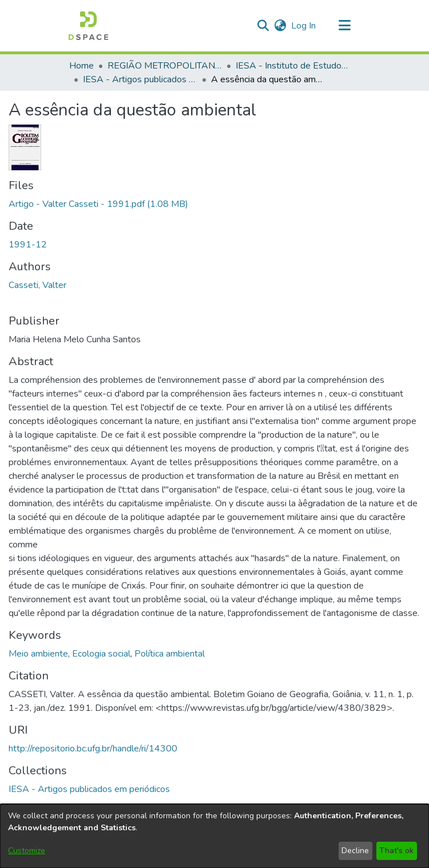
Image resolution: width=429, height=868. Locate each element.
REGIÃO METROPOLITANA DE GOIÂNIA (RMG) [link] (165, 66)
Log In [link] (304, 26)
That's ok (396, 851)
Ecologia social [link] (101, 654)
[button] (88, 26)
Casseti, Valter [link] (37, 285)
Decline (355, 851)
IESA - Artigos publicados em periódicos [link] (140, 79)
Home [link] (82, 66)
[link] (98, 204)
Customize (27, 851)
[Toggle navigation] (344, 26)
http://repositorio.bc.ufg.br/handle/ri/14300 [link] (93, 749)
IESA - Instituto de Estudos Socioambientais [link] (293, 66)
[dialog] (214, 836)
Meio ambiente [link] (38, 654)
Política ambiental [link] (170, 654)
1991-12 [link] (28, 245)
